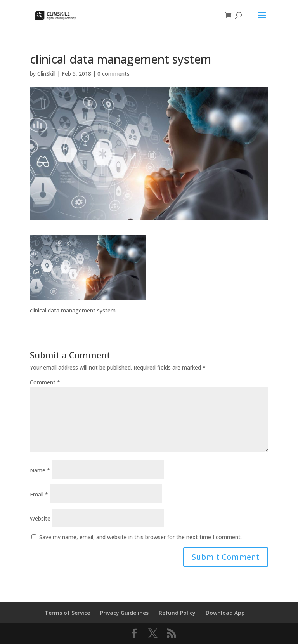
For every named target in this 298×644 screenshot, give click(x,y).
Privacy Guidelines (124, 613)
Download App (225, 613)
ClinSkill (46, 74)
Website (40, 518)
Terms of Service (67, 613)
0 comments (113, 74)
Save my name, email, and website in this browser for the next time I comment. (140, 537)
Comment (45, 382)
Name (40, 470)
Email (39, 494)
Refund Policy (177, 613)
